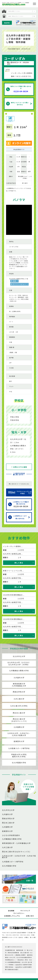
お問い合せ (30, 916)
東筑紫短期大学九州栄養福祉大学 (19, 685)
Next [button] (32, 114)
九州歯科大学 (19, 678)
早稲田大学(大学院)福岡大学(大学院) (19, 756)
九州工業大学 (19, 699)
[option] (19, 114)
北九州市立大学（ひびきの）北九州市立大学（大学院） (19, 663)
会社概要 (11, 911)
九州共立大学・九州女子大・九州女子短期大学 (19, 734)
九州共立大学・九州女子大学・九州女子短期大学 (19, 857)
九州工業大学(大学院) (19, 706)
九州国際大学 (19, 727)
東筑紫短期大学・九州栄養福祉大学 (16, 843)
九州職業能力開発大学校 (19, 671)
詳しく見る (19, 563)
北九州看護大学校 (19, 763)
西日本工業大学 (19, 713)
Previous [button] (6, 114)
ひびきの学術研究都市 (11, 835)
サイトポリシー (19, 913)
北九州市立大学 (19, 656)
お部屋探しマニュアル (12, 916)
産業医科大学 (19, 741)
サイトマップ (25, 911)
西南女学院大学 (19, 692)
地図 (14, 281)
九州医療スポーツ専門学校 (19, 748)
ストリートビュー (19, 284)
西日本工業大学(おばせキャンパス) (19, 720)
